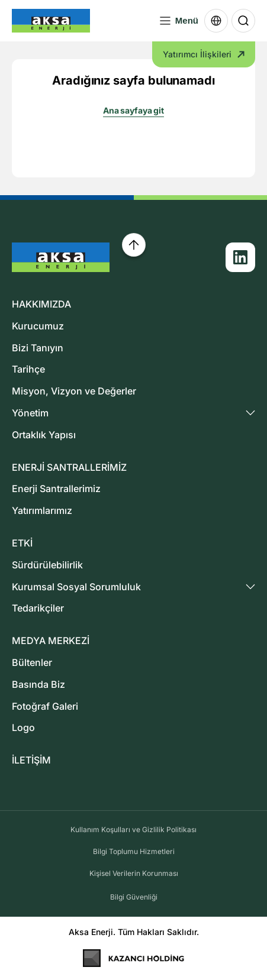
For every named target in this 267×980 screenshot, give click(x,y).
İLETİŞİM (31, 760)
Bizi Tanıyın (38, 348)
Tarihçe (28, 369)
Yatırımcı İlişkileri (204, 54)
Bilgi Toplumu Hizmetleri (134, 851)
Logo (23, 727)
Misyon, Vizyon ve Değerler (74, 391)
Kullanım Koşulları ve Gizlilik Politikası (133, 829)
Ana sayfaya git (133, 110)
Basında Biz (38, 684)
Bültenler (32, 662)
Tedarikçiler (38, 608)
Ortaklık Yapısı (44, 435)
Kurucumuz (38, 326)
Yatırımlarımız (42, 510)
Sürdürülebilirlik (47, 565)
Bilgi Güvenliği (134, 897)
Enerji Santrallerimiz (56, 489)
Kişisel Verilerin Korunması (134, 873)
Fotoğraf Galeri (45, 706)
